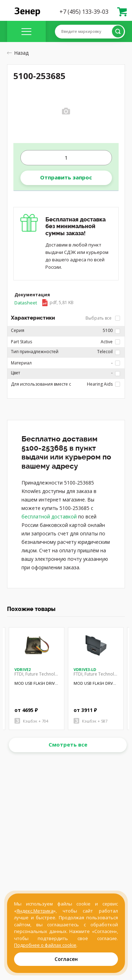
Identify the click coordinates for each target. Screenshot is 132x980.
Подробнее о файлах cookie (45, 945)
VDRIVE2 (23, 669)
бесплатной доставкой (49, 516)
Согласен (66, 959)
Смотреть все (68, 744)
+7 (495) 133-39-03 (84, 12)
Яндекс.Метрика (35, 911)
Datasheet (44, 303)
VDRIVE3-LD (85, 669)
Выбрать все (103, 318)
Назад (18, 53)
